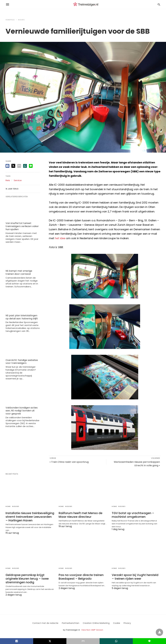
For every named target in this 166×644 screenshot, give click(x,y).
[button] (105, 276)
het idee (60, 238)
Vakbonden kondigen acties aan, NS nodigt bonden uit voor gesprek (22, 411)
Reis (8, 180)
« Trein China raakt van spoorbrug (69, 462)
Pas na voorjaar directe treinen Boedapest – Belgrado (81, 577)
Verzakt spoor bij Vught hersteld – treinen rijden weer (135, 577)
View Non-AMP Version (92, 630)
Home (8, 506)
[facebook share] (7, 166)
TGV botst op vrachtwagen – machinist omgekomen (133, 515)
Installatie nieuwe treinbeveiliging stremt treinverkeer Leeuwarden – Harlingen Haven (30, 517)
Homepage (10, 20)
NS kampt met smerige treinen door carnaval (19, 272)
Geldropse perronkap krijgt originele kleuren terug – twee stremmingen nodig (27, 579)
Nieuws (21, 20)
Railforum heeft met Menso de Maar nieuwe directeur (81, 515)
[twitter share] (13, 166)
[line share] (31, 166)
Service (18, 180)
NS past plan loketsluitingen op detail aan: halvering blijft (22, 317)
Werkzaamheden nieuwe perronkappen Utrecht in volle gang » (137, 464)
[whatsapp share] (25, 166)
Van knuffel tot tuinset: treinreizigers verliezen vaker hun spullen (22, 226)
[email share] (19, 166)
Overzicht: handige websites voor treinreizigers (22, 362)
